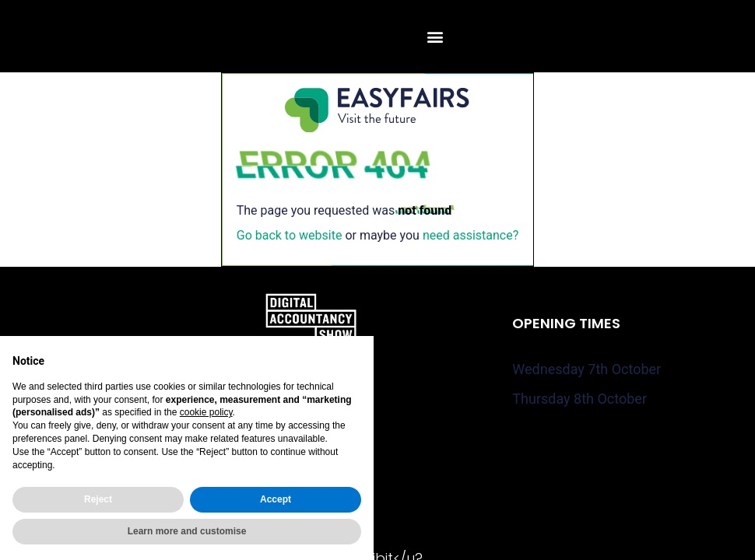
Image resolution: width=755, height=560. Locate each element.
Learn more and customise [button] (187, 531)
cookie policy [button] (206, 412)
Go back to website (290, 235)
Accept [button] (276, 499)
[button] (435, 36)
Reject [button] (98, 499)
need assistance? (471, 235)
